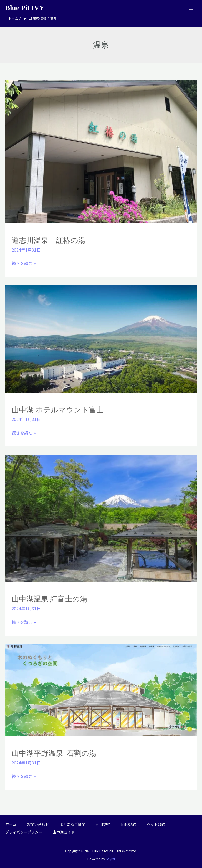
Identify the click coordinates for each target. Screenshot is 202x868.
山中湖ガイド (64, 832)
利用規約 (103, 824)
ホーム (11, 824)
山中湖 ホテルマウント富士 (58, 410)
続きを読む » (24, 263)
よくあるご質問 (72, 824)
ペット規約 (156, 824)
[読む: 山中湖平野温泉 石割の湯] (101, 689)
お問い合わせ (38, 824)
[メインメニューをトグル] (191, 8)
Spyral (110, 859)
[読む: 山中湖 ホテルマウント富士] (101, 338)
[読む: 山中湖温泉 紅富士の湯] (101, 518)
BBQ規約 (129, 824)
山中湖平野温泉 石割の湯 (54, 753)
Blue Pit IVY (25, 8)
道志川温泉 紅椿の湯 (49, 240)
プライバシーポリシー (24, 832)
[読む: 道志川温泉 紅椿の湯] (101, 151)
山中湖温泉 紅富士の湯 (49, 599)
